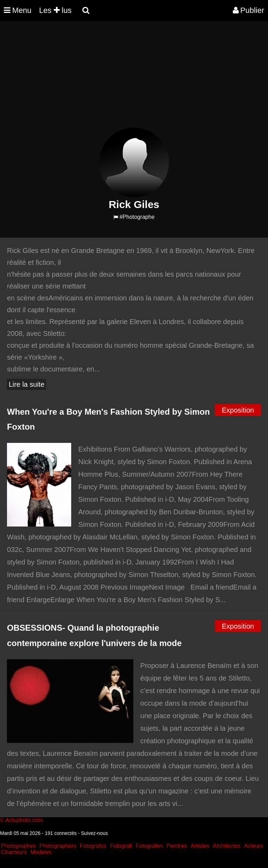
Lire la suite (27, 384)
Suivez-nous (94, 833)
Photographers (58, 846)
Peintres (177, 846)
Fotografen (149, 846)
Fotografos (93, 846)
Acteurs (253, 846)
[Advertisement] (127, 79)
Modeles (41, 852)
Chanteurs (14, 852)
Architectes (227, 846)
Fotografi (121, 846)
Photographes (18, 846)
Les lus (55, 10)
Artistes (200, 846)
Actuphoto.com (24, 820)
